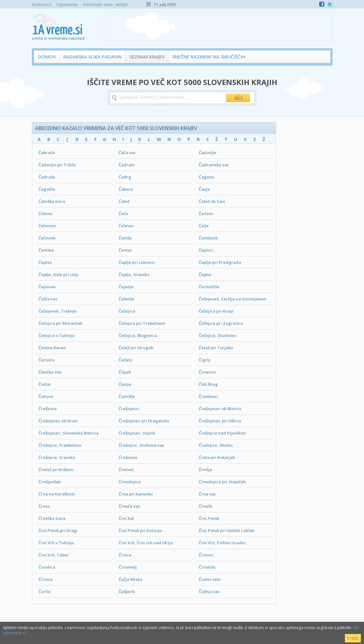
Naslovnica (42, 5)
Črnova (46, 579)
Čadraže (47, 177)
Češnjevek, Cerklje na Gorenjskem (232, 299)
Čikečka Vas (50, 372)
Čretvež (126, 470)
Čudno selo (210, 579)
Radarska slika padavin (92, 57)
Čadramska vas (214, 165)
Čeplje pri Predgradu (220, 262)
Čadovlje (208, 153)
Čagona (206, 177)
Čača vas (127, 153)
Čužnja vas (209, 591)
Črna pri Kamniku (136, 494)
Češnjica (127, 311)
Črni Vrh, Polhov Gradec (223, 543)
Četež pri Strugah (136, 348)
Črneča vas (129, 506)
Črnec (44, 506)
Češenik (126, 299)
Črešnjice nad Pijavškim (222, 433)
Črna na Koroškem (56, 494)
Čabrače (47, 153)
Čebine (45, 214)
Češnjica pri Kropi (216, 311)
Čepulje (126, 287)
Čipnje (125, 384)
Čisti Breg (208, 384)
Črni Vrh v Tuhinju (56, 543)
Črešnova (128, 457)
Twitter (330, 4)
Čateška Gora (52, 201)
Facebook (322, 4)
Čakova (126, 189)
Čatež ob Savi (212, 201)
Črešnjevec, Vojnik (137, 433)
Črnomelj (128, 567)
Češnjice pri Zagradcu (221, 323)
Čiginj (205, 360)
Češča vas (48, 299)
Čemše (125, 238)
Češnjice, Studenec (218, 335)
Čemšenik (208, 238)
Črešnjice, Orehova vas (141, 445)
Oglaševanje (67, 5)
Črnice (125, 555)
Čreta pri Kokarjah (217, 457)
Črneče (206, 506)
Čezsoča (46, 360)
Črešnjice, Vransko (57, 457)
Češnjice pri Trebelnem (142, 323)
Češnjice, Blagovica (138, 335)
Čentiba (46, 250)
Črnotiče (207, 567)
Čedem (206, 214)
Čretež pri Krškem (56, 470)
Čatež (124, 201)
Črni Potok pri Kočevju (140, 531)
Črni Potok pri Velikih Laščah (227, 531)
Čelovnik (47, 238)
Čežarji (126, 360)
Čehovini (47, 226)
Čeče (123, 214)
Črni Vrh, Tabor (54, 555)
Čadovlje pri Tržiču (57, 165)
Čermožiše (209, 287)
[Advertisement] (218, 26)
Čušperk (127, 591)
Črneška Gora (52, 518)
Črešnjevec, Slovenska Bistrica (69, 433)
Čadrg (125, 177)
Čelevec (126, 226)
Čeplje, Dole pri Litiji (59, 274)
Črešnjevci (129, 409)
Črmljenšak (50, 482)
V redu (353, 638)
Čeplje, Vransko (134, 274)
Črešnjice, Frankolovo (60, 445)
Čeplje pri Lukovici (137, 262)
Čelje (204, 226)
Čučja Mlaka (131, 579)
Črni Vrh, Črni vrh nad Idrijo (146, 543)
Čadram (127, 165)
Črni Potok (209, 518)
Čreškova (48, 409)
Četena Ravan (52, 348)
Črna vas (207, 494)
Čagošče (47, 189)
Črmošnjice (130, 482)
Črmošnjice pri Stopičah (222, 482)
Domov (47, 57)
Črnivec (206, 555)
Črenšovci (208, 396)
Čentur (125, 250)
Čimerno (207, 372)
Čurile (44, 591)
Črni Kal (126, 518)
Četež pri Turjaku (216, 348)
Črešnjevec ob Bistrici (220, 409)
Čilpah (125, 372)
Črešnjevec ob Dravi (58, 421)
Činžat (45, 384)
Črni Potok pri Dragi (58, 531)
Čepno (205, 274)
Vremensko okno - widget (105, 5)
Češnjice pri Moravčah (60, 323)
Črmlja (205, 470)
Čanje (204, 189)
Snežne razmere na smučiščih (209, 57)
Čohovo (46, 396)
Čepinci (206, 250)
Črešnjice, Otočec (216, 445)
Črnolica (47, 567)
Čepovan (47, 287)
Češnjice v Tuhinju (56, 335)
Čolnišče (127, 396)
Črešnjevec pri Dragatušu (144, 421)
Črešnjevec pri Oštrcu (220, 421)
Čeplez (45, 262)
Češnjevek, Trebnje (58, 311)
